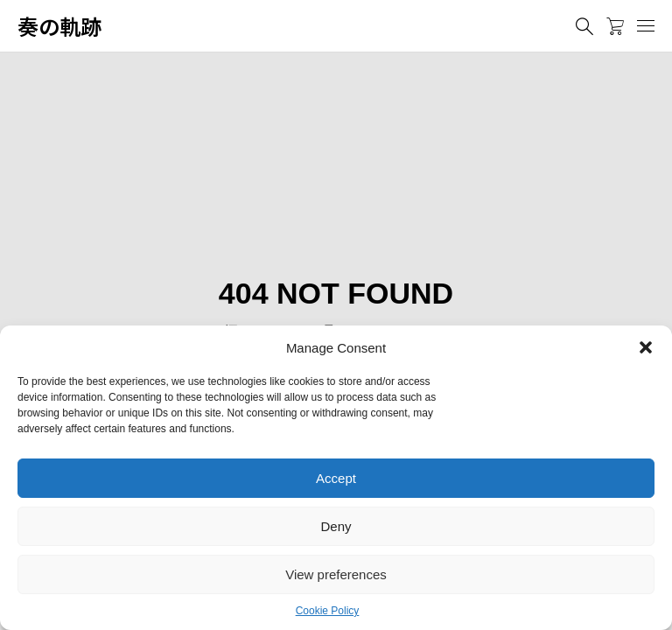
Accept (336, 478)
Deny (336, 526)
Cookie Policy (328, 611)
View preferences (336, 574)
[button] (646, 347)
